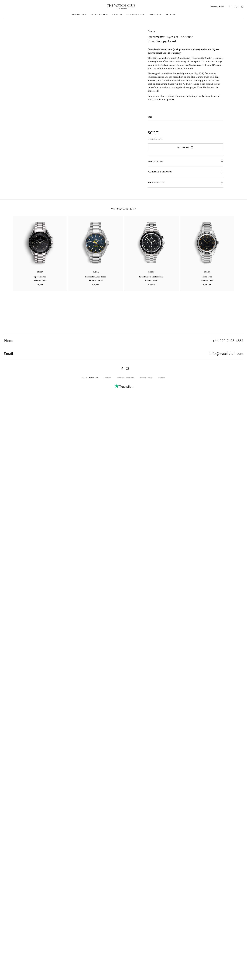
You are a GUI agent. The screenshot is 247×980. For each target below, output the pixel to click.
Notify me (185, 147)
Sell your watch (136, 14)
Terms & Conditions (125, 959)
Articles (171, 14)
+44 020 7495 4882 (228, 922)
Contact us (155, 14)
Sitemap (161, 959)
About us (117, 14)
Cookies (107, 959)
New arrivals (79, 14)
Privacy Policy (146, 959)
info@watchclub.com (226, 935)
